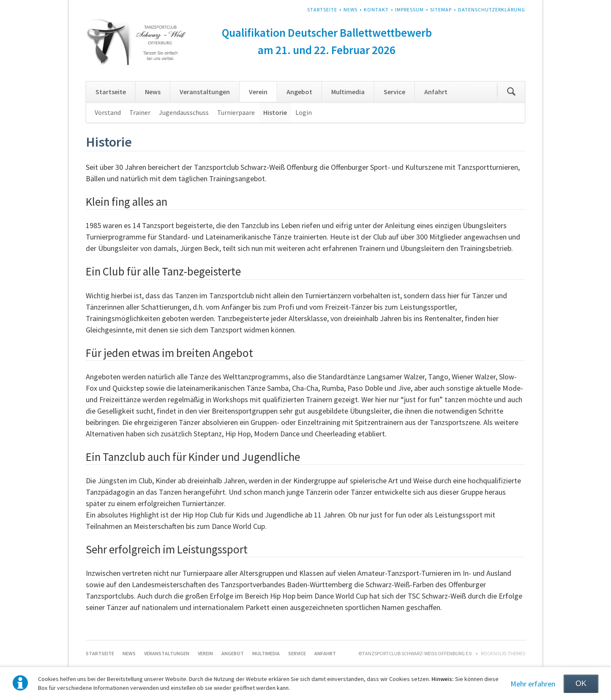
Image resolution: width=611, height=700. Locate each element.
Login (304, 112)
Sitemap (441, 10)
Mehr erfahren (533, 684)
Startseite (322, 10)
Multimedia (348, 92)
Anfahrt (436, 92)
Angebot (299, 92)
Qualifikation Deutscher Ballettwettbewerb (327, 33)
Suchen (511, 92)
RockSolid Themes (503, 653)
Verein (258, 92)
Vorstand (108, 112)
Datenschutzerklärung (492, 10)
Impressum (409, 10)
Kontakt (376, 10)
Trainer (140, 112)
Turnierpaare (236, 112)
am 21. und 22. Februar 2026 (327, 50)
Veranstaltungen (205, 92)
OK (581, 684)
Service (394, 92)
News (351, 10)
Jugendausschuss (184, 112)
